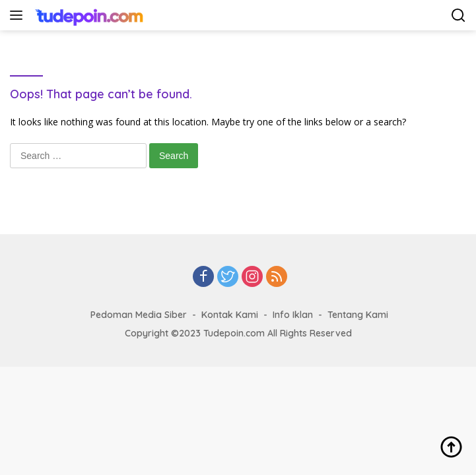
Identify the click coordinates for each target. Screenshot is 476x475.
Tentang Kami (358, 315)
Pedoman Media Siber (139, 315)
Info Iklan (293, 315)
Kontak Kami (230, 315)
